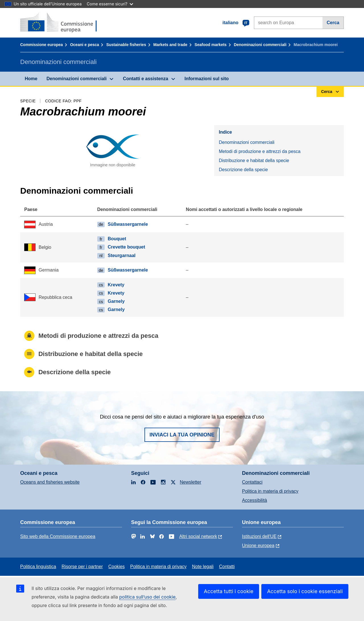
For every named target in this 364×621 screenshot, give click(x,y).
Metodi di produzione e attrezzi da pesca (259, 151)
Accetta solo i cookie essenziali (305, 591)
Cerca (333, 23)
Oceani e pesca (84, 45)
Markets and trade (170, 45)
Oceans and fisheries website (50, 482)
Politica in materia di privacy (270, 491)
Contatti (227, 567)
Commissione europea (42, 45)
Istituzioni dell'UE (259, 536)
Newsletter (191, 482)
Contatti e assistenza (145, 79)
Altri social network (198, 536)
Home (31, 79)
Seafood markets (211, 45)
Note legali (203, 567)
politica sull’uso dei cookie (147, 597)
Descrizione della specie (243, 170)
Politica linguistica (38, 567)
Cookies (117, 567)
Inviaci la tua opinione (182, 435)
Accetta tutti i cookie (229, 591)
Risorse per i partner (82, 567)
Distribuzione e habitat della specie (254, 161)
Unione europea (258, 546)
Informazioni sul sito (207, 79)
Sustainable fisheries (126, 45)
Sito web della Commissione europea (58, 536)
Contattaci (252, 482)
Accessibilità (255, 500)
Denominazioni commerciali (260, 45)
